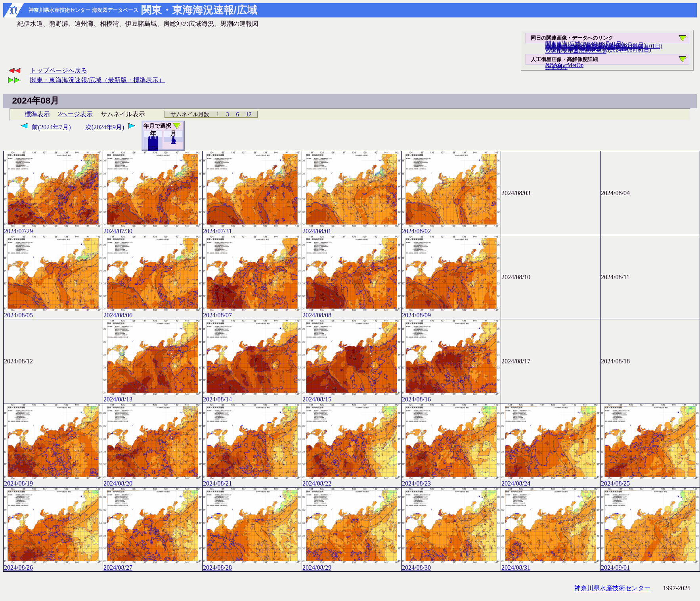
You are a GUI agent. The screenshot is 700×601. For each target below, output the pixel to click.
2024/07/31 (252, 228)
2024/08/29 (352, 564)
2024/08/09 (451, 312)
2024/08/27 (153, 564)
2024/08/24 (551, 480)
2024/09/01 (650, 564)
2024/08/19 (53, 480)
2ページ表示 (75, 114)
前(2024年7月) (51, 127)
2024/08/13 (153, 396)
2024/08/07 (252, 312)
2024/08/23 (451, 480)
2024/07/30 (153, 228)
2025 (153, 148)
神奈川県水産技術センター (612, 588)
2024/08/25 (650, 480)
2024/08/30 (451, 564)
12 (249, 114)
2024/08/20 (153, 480)
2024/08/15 (352, 396)
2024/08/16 (451, 396)
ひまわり (557, 67)
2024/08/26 (53, 564)
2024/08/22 (352, 480)
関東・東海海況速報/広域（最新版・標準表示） (98, 80)
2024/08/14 (252, 396)
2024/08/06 (153, 312)
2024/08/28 (252, 564)
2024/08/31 (551, 564)
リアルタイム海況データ (576, 51)
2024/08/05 (53, 312)
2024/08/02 (451, 228)
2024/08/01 (352, 228)
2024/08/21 (252, 480)
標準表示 (37, 114)
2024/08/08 (352, 312)
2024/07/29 (53, 228)
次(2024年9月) (105, 127)
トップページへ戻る (59, 70)
